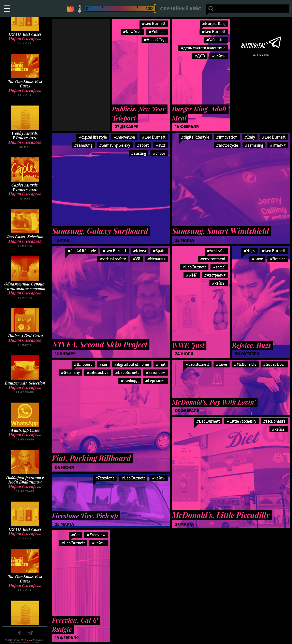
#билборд (130, 381)
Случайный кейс (181, 9)
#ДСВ (200, 56)
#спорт (159, 153)
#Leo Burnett (154, 23)
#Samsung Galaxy (115, 145)
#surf (161, 145)
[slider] (155, 9)
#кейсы (219, 56)
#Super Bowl (274, 364)
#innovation (124, 137)
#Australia (216, 251)
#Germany (70, 372)
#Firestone (105, 478)
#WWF (192, 275)
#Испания (156, 259)
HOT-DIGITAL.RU (27, 640)
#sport (143, 145)
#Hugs (249, 251)
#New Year (133, 32)
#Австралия (215, 275)
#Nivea (140, 251)
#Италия (278, 145)
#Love (222, 364)
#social (219, 267)
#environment (213, 259)
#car (103, 364)
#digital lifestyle (93, 137)
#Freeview (96, 535)
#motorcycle (227, 145)
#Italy (250, 137)
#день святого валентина (203, 48)
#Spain (159, 251)
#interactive (98, 372)
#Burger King (214, 23)
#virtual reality (113, 259)
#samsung (83, 145)
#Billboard (83, 364)
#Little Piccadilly (242, 421)
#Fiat (161, 364)
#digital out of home (132, 364)
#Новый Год (155, 40)
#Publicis (157, 32)
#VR (137, 259)
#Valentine (216, 40)
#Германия (155, 381)
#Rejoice (278, 259)
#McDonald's (245, 364)
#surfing (139, 153)
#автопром (156, 372)
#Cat (76, 535)
